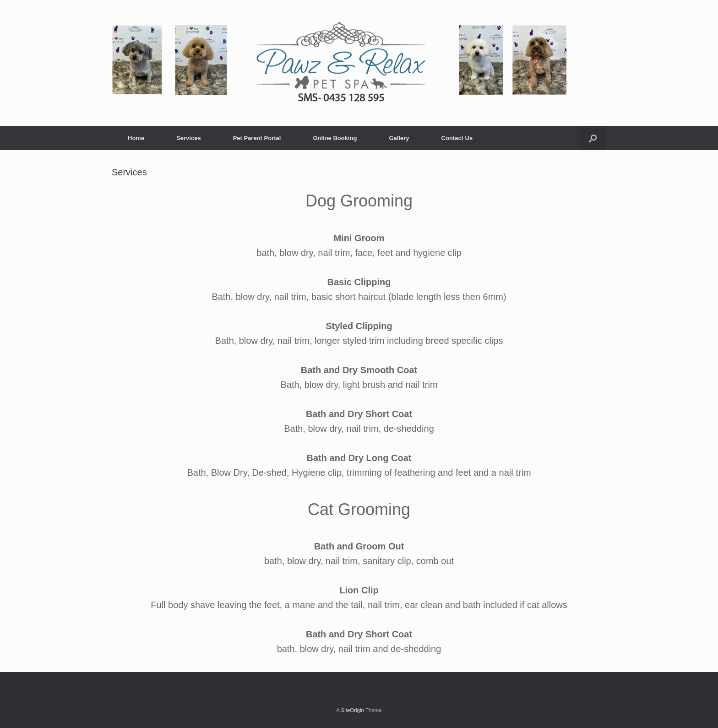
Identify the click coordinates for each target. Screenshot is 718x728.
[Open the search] (593, 138)
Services (189, 138)
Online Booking (335, 138)
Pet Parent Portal (257, 138)
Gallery (399, 138)
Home (136, 138)
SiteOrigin (352, 710)
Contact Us (457, 138)
